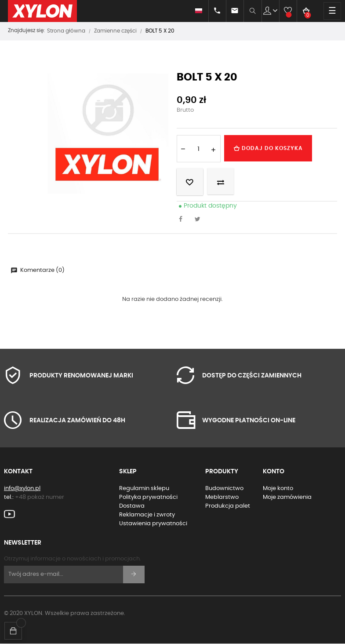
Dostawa (132, 506)
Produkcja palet (228, 506)
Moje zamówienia (287, 497)
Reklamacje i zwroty (147, 515)
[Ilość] (199, 149)
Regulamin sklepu (144, 488)
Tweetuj (200, 220)
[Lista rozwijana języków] (191, 11)
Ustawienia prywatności (153, 524)
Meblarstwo (222, 497)
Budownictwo (224, 488)
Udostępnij (183, 220)
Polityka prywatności (148, 497)
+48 (40, 497)
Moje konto (278, 488)
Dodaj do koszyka (268, 148)
